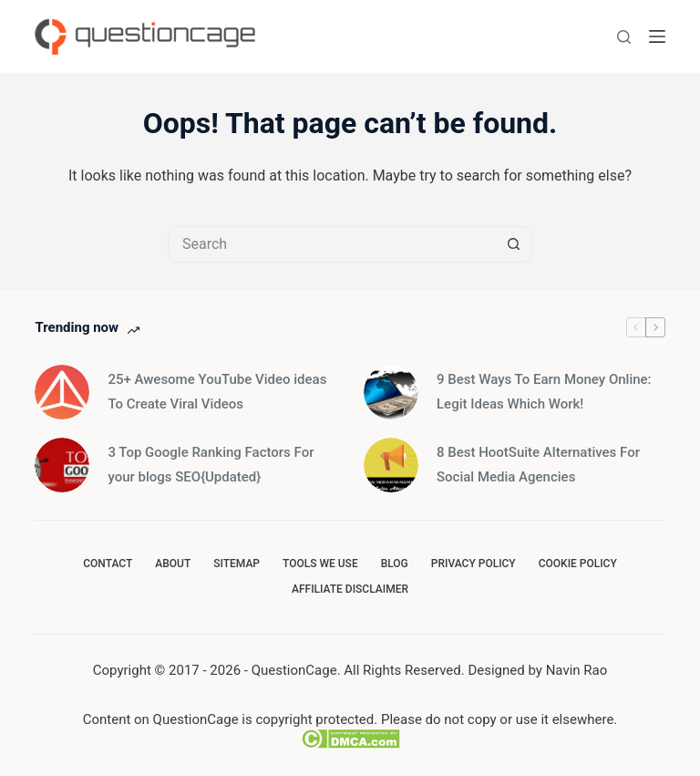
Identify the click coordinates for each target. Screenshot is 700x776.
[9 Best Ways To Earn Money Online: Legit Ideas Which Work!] (391, 392)
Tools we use (320, 564)
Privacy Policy (474, 564)
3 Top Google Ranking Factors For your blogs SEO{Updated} (211, 465)
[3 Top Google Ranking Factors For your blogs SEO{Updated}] (62, 465)
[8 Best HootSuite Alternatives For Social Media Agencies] (391, 465)
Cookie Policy (578, 564)
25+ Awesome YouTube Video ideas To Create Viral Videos (217, 392)
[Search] (624, 37)
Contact (108, 564)
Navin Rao (577, 670)
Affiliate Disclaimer (350, 589)
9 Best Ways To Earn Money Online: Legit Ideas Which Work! (544, 392)
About (173, 564)
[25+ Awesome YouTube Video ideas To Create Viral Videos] (62, 392)
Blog (395, 564)
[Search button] (514, 244)
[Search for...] (332, 244)
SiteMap (237, 564)
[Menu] (657, 36)
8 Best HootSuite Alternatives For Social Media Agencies (538, 465)
